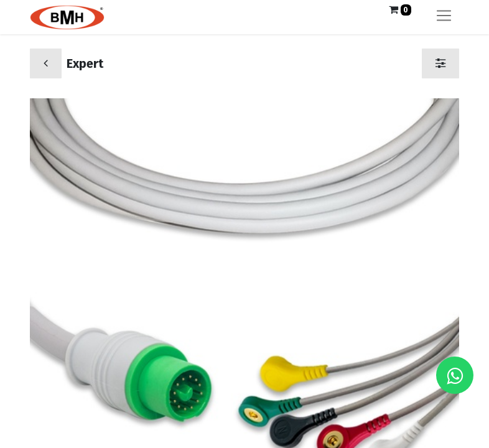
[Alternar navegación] (444, 17)
